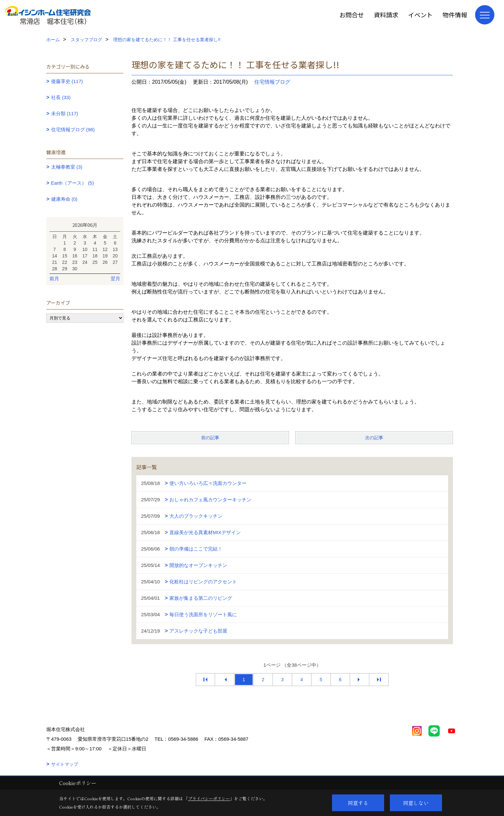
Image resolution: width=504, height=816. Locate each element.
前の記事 (210, 438)
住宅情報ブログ (272, 82)
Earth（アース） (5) (72, 183)
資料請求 (386, 15)
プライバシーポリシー (209, 798)
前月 (54, 278)
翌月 (115, 278)
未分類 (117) (65, 113)
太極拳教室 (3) (67, 167)
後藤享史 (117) (67, 81)
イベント (420, 15)
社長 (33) (61, 97)
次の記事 (374, 438)
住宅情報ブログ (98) (73, 130)
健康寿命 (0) (64, 199)
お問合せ (352, 15)
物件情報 (455, 15)
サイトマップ (65, 764)
